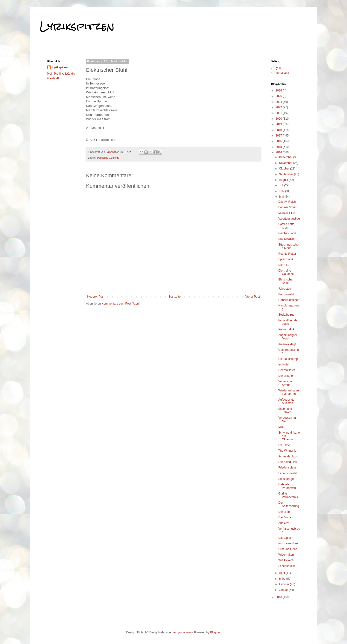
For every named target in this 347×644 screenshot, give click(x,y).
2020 (279, 119)
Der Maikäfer (287, 370)
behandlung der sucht (288, 322)
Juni (282, 191)
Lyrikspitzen (77, 26)
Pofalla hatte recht (286, 226)
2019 (279, 124)
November (286, 163)
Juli (282, 185)
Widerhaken (286, 555)
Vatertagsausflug (289, 219)
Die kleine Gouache (286, 272)
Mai (282, 197)
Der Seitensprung (289, 504)
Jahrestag (285, 289)
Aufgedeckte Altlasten (286, 401)
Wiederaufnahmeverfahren (289, 392)
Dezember (286, 157)
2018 (279, 130)
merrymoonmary (182, 632)
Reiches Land (287, 233)
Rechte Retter (287, 254)
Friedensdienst (288, 468)
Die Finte (284, 445)
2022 (279, 107)
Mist (281, 427)
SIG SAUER (286, 239)
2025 (279, 96)
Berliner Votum (288, 207)
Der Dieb (284, 512)
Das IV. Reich (287, 202)
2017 (279, 136)
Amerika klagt (287, 344)
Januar (284, 590)
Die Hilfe (284, 265)
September (287, 174)
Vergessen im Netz (287, 419)
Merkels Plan (287, 213)
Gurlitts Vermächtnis (288, 495)
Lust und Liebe (288, 549)
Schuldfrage (286, 479)
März (283, 579)
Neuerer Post (96, 297)
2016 (279, 141)
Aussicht (284, 523)
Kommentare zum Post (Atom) (121, 304)
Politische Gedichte (108, 158)
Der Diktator (286, 376)
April (282, 573)
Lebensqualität (288, 473)
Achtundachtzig (288, 456)
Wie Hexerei (286, 560)
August (284, 180)
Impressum (282, 73)
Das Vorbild (286, 517)
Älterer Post (252, 297)
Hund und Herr (288, 462)
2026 (279, 91)
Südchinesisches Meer (288, 246)
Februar (284, 584)
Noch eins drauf (288, 543)
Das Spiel (284, 538)
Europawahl (286, 294)
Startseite (175, 297)
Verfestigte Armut (285, 383)
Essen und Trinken (285, 410)
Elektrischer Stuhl (286, 281)
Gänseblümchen (289, 300)
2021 (279, 113)
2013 (279, 597)
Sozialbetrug (286, 315)
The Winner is (287, 451)
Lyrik (278, 68)
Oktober (285, 169)
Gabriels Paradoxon (287, 486)
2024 (279, 102)
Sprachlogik (286, 259)
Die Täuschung (288, 359)
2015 (279, 147)
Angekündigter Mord (288, 337)
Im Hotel (284, 364)
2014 (279, 152)
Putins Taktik (286, 329)
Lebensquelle (287, 566)
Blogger (215, 632)
